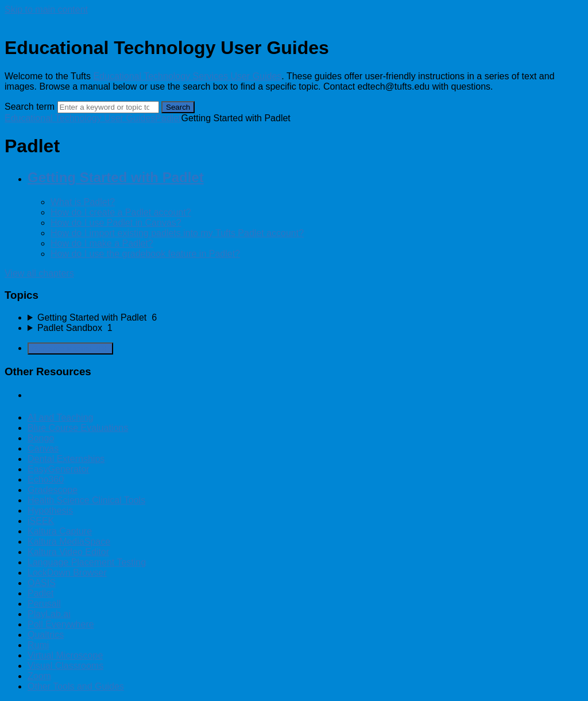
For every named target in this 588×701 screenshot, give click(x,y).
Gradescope (53, 490)
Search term (30, 107)
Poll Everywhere (61, 624)
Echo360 (46, 479)
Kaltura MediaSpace (69, 542)
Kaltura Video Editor (68, 552)
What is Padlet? (83, 202)
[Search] (108, 107)
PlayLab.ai (49, 614)
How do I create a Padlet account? (121, 212)
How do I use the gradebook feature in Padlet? (145, 254)
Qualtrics (46, 635)
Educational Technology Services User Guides (187, 76)
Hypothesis (50, 511)
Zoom (39, 676)
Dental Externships (66, 459)
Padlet (168, 118)
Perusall (44, 604)
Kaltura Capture (60, 531)
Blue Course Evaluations (78, 428)
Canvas (43, 448)
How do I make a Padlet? (102, 243)
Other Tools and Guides (76, 686)
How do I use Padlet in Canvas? (116, 223)
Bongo (41, 438)
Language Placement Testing (87, 562)
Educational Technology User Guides (80, 118)
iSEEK (41, 521)
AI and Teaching (60, 417)
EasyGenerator (59, 469)
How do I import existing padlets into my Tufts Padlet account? (177, 233)
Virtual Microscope (65, 655)
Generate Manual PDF (70, 348)
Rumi (38, 645)
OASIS (42, 583)
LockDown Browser (67, 573)
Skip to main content (46, 9)
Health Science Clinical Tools (86, 500)
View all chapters (39, 273)
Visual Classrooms (65, 666)
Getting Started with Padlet (116, 177)
